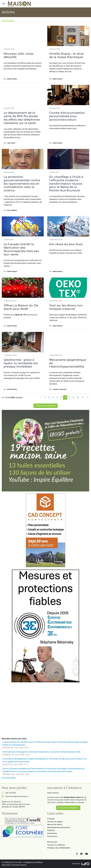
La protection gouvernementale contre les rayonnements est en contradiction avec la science (22, 184)
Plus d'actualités (9, 778)
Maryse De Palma (55, 824)
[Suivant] (87, 397)
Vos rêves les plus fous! (66, 244)
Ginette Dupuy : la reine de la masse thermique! (66, 55)
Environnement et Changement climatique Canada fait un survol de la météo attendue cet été (41, 752)
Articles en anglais (55, 822)
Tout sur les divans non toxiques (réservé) (66, 307)
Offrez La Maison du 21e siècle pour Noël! (21, 307)
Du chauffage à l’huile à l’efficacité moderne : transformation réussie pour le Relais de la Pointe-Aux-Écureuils (66, 184)
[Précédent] (41, 397)
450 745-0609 (11, 793)
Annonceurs (52, 836)
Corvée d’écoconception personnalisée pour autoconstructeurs (67, 116)
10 (78, 397)
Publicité (51, 830)
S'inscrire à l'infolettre (45, 406)
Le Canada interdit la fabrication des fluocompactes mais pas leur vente (21, 249)
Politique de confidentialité (59, 848)
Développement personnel (59, 827)
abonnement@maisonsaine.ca (17, 796)
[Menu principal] (4, 4)
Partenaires (52, 833)
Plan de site (52, 842)
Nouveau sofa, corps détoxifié (19, 55)
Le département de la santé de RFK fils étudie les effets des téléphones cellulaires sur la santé (22, 118)
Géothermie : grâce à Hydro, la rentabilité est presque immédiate (21, 363)
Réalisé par (76, 864)
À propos (51, 819)
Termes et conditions (56, 845)
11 (83, 397)
